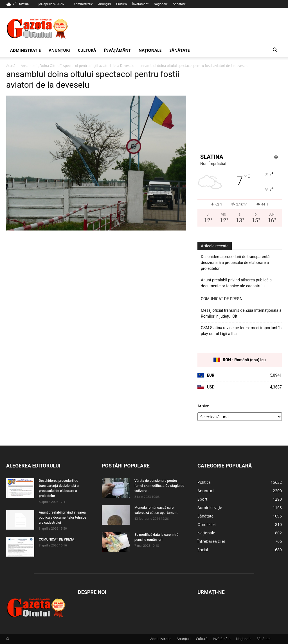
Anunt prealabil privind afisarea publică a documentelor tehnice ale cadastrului (236, 283)
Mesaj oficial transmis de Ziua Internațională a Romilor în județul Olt (241, 313)
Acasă (11, 66)
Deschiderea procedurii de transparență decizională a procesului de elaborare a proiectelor (235, 263)
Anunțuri (104, 4)
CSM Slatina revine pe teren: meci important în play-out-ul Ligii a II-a (241, 331)
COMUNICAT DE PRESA (221, 299)
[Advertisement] (179, 28)
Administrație (83, 4)
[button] (275, 51)
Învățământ (140, 4)
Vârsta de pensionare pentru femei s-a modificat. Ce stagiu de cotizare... (159, 486)
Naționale (161, 4)
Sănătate (179, 4)
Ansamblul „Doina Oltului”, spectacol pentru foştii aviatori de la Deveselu (78, 66)
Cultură (121, 4)
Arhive (203, 406)
